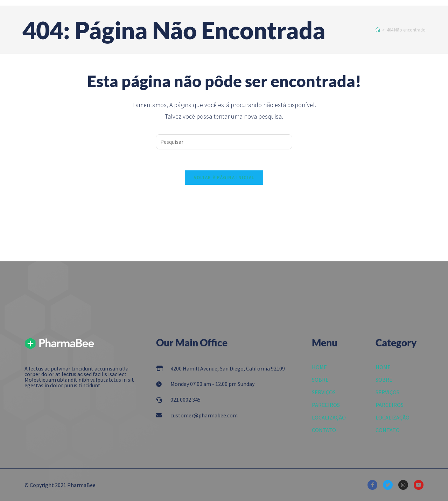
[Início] (378, 30)
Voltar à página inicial (224, 178)
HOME (319, 367)
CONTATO (324, 430)
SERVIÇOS (324, 392)
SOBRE (320, 380)
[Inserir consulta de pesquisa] (224, 142)
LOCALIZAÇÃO (329, 417)
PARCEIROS (326, 405)
